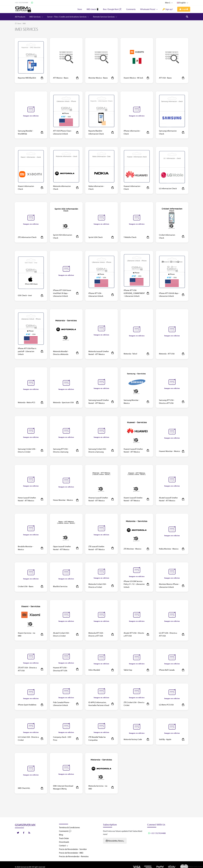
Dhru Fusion (198, 867)
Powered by (190, 867)
